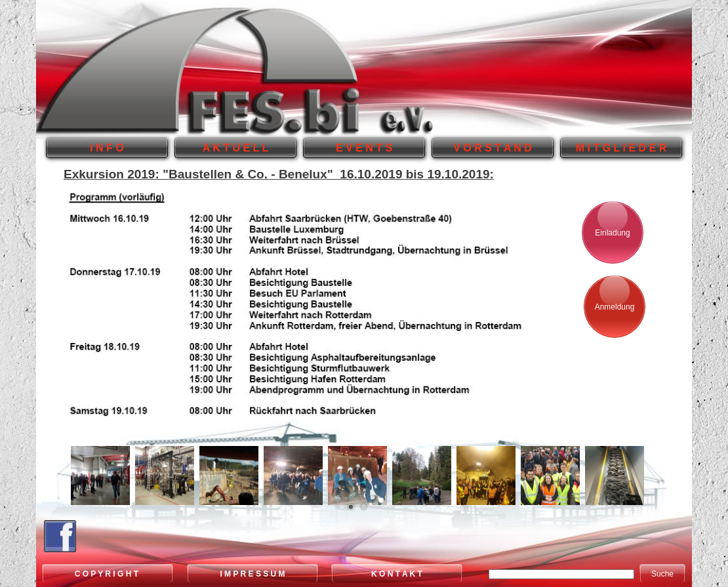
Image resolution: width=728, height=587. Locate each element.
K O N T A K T (397, 574)
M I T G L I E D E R (621, 148)
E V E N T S (364, 148)
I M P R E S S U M (252, 574)
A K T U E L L (235, 148)
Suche (662, 574)
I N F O (107, 148)
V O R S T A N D (493, 148)
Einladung (612, 233)
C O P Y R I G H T (108, 574)
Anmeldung (615, 307)
